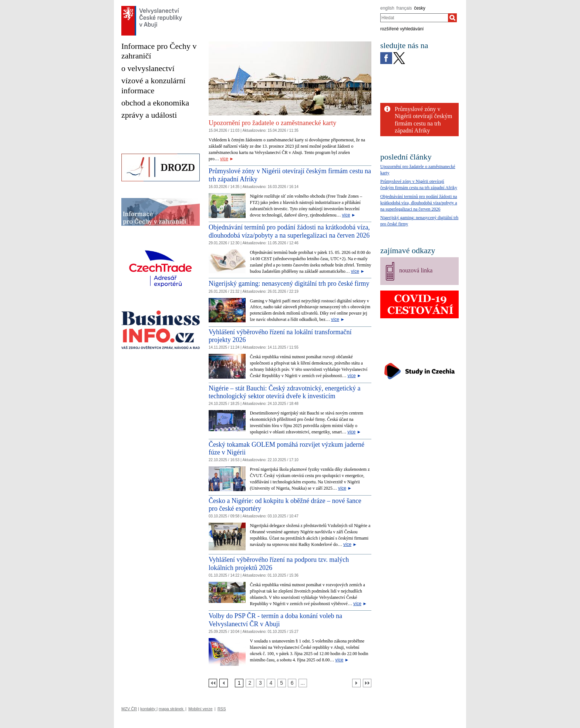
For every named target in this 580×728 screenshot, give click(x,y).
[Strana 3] (260, 683)
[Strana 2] (250, 683)
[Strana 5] (282, 683)
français (404, 8)
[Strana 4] (271, 683)
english (387, 8)
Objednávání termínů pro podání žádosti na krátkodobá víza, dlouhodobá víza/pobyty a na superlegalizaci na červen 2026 (289, 231)
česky (420, 8)
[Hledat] (452, 18)
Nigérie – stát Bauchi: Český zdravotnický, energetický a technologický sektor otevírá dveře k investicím (285, 392)
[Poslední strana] (367, 683)
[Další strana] (356, 683)
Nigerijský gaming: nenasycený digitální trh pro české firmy (289, 284)
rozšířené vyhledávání (402, 29)
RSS (222, 709)
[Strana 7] (303, 683)
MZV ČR (129, 709)
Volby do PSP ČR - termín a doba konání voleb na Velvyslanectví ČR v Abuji (275, 620)
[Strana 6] (292, 683)
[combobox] (414, 18)
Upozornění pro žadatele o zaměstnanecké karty (272, 123)
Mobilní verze (200, 709)
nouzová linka (416, 270)
